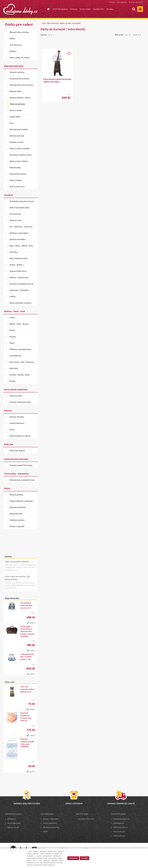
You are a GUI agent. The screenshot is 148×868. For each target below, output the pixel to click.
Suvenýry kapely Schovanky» (21, 465)
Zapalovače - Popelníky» (19, 290)
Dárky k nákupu (16, 180)
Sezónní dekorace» (17, 423)
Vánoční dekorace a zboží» (20, 436)
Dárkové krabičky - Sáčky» (20, 98)
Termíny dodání (85, 9)
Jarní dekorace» (16, 45)
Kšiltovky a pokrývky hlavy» (21, 349)
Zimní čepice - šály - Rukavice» (22, 362)
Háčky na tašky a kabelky (20, 148)
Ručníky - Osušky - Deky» (20, 375)
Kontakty (110, 9)
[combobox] (128, 35)
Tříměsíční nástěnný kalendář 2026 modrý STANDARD (27, 743)
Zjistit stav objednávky (136, 2)
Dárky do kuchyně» (18, 104)
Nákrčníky (14, 368)
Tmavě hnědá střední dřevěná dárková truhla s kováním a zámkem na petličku (28, 631)
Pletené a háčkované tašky (20, 402)
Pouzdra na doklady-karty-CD (21, 284)
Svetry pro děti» (16, 396)
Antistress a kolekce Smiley (21, 155)
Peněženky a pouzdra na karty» (22, 201)
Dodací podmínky (50, 823)
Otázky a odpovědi (17, 526)
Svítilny (13, 297)
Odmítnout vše (73, 858)
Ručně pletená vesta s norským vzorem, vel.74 (26, 605)
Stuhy (12, 430)
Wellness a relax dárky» (19, 233)
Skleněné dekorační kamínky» (22, 85)
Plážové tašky (15, 168)
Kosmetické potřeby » (18, 174)
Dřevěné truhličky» (17, 72)
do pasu (68, 23)
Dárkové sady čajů (17, 136)
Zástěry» (13, 51)
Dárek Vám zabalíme (60, 9)
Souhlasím (85, 858)
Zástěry (62, 23)
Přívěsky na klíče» (17, 142)
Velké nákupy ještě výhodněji (17, 562)
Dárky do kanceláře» (18, 239)
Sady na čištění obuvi (18, 271)
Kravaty (13, 337)
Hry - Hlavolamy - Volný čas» (21, 227)
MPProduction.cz (121, 827)
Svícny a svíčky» (16, 110)
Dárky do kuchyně (53, 23)
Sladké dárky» (15, 117)
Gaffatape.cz (119, 823)
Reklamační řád (16, 514)
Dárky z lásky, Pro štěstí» (20, 58)
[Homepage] (47, 9)
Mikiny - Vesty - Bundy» (19, 324)
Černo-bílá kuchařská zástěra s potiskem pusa (28, 689)
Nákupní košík (13, 827)
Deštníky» (14, 252)
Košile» (13, 330)
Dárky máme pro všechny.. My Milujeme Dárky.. (17, 578)
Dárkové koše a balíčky (19, 129)
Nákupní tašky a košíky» (19, 32)
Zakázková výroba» (17, 520)
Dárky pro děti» (16, 220)
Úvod (44, 23)
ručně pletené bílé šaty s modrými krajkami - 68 (27, 657)
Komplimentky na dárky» (20, 79)
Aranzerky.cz (119, 832)
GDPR (45, 832)
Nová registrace (122, 2)
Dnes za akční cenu (17, 187)
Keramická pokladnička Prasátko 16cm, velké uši (26, 717)
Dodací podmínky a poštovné (21, 501)
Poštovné (74, 9)
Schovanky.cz (119, 836)
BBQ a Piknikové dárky (19, 258)
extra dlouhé (76, 23)
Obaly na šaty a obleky (19, 161)
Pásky (12, 343)
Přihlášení (112, 2)
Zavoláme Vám (99, 9)
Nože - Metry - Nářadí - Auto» (22, 246)
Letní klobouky (15, 356)
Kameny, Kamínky (17, 417)
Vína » (12, 123)
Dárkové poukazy (16, 495)
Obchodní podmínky (18, 507)
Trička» (13, 318)
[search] (134, 9)
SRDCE (12, 39)
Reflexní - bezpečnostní (19, 277)
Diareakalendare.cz (121, 819)
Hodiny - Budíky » (17, 265)
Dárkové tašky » (16, 91)
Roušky (13, 381)
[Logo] (20, 9)
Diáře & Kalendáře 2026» (20, 208)
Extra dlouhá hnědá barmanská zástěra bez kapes (57, 80)
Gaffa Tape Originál (17, 451)
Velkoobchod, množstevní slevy (22, 480)
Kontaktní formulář (86, 819)
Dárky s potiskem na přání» (21, 303)
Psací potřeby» (16, 214)
